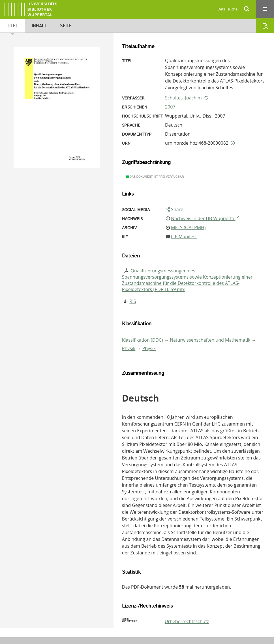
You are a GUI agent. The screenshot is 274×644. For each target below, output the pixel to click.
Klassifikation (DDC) (143, 340)
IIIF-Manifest (184, 237)
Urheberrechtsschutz (187, 621)
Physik (129, 348)
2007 (170, 107)
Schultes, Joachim (183, 98)
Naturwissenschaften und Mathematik (210, 340)
